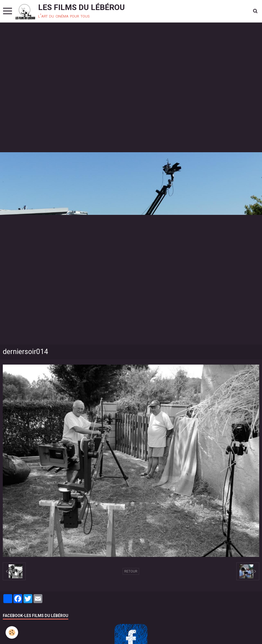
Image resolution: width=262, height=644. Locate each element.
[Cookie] (12, 632)
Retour (131, 571)
